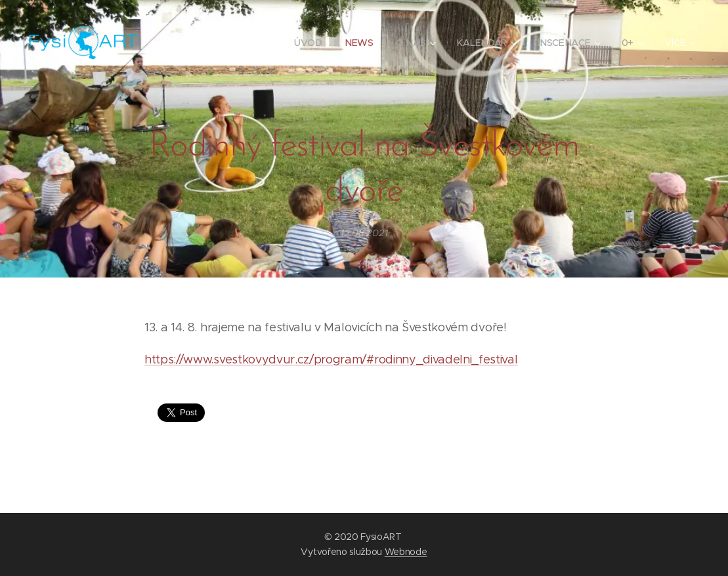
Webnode (406, 552)
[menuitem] (311, 43)
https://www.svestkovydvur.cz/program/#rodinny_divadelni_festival (331, 360)
